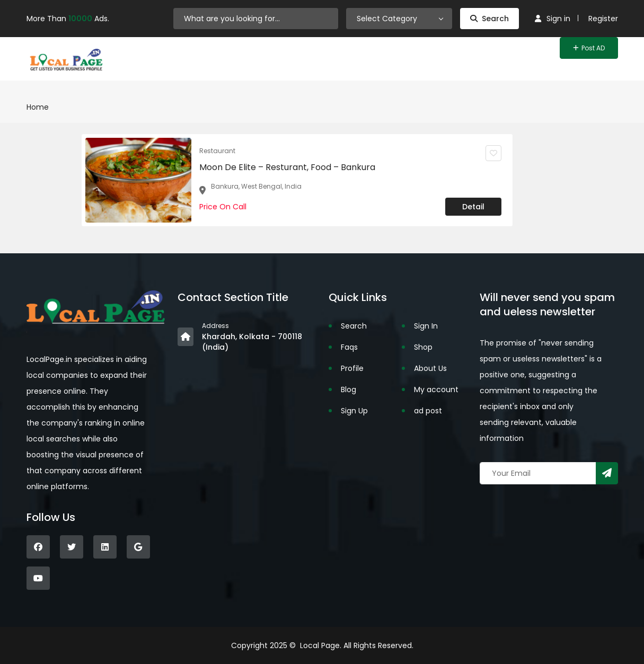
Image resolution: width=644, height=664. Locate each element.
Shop (423, 347)
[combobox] (399, 19)
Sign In (426, 326)
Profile (352, 368)
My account (436, 389)
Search (489, 19)
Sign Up (354, 411)
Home (38, 107)
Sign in (553, 19)
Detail (473, 207)
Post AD (589, 48)
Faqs (349, 347)
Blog (349, 389)
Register (603, 19)
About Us (430, 368)
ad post (428, 411)
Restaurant (217, 151)
